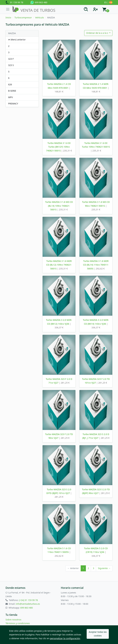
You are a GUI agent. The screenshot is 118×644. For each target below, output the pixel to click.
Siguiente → (104, 568)
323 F (11, 59)
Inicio (8, 18)
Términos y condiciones (18, 623)
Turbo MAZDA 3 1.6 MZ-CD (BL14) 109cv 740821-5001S (59, 206)
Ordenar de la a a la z (97, 33)
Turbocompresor (23, 18)
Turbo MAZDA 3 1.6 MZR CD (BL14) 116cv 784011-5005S (96, 265)
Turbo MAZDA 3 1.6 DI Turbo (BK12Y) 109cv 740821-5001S (58, 147)
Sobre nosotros (13, 620)
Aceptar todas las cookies (98, 634)
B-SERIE (12, 91)
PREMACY (13, 104)
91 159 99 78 (14, 3)
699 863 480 (39, 2)
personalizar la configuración (65, 638)
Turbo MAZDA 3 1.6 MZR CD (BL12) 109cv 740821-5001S (59, 265)
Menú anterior (17, 40)
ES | (108, 3)
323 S (11, 65)
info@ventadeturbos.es (28, 604)
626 (10, 84)
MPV (10, 97)
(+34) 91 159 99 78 (28, 600)
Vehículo (39, 18)
